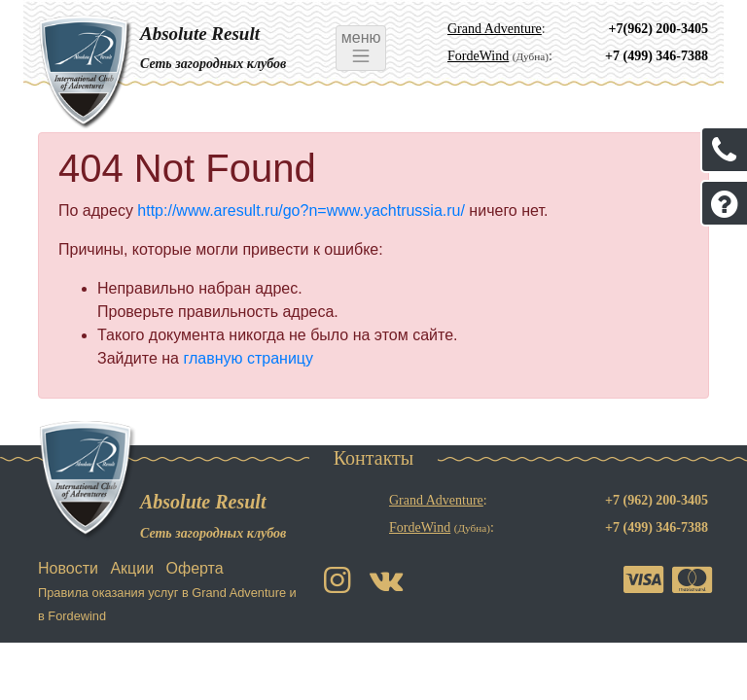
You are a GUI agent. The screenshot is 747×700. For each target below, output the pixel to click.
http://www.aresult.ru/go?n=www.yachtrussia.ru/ (301, 210)
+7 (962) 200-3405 (657, 500)
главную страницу (248, 358)
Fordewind (77, 616)
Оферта (195, 568)
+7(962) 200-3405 (658, 29)
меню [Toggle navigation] (361, 48)
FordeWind (478, 56)
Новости (68, 568)
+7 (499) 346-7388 (657, 56)
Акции (132, 568)
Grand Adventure (495, 29)
